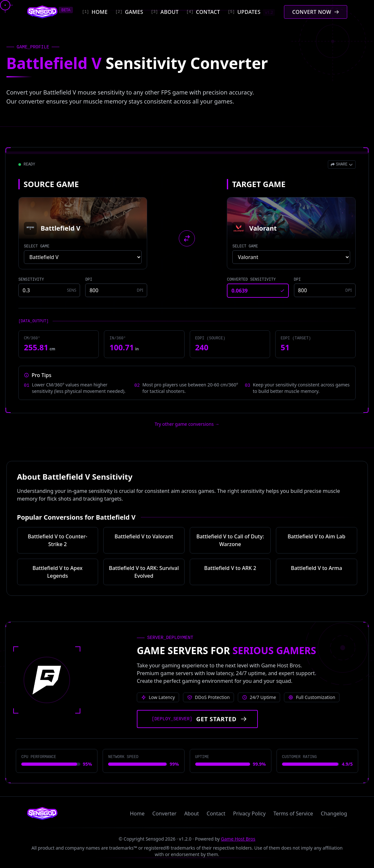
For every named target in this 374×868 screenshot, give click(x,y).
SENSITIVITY (31, 280)
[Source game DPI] (116, 290)
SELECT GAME (37, 246)
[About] (165, 12)
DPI (89, 280)
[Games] (129, 12)
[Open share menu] (342, 165)
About (192, 813)
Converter (164, 813)
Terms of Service (293, 813)
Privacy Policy (249, 813)
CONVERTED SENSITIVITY (251, 280)
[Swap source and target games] (187, 238)
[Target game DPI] (325, 290)
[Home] (95, 12)
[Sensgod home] (42, 12)
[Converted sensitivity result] (258, 291)
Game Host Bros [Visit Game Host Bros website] (238, 839)
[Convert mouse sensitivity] (315, 12)
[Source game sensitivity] (49, 290)
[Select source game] (83, 257)
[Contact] (203, 12)
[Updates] (251, 12)
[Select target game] (291, 257)
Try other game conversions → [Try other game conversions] (187, 424)
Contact (216, 813)
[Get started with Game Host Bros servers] (197, 719)
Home (137, 813)
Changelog (334, 813)
